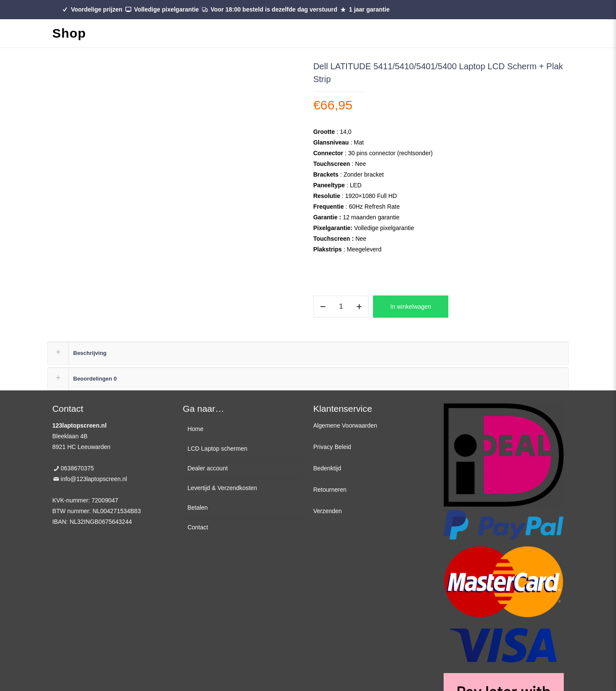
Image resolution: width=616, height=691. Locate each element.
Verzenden (327, 511)
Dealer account (207, 468)
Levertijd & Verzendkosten (222, 488)
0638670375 (77, 468)
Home (195, 429)
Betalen (197, 508)
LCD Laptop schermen (217, 449)
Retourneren (330, 490)
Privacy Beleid (332, 447)
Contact (198, 527)
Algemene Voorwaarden (345, 425)
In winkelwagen (411, 307)
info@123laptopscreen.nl (94, 479)
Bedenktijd (327, 468)
